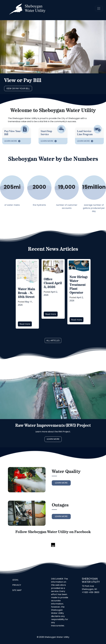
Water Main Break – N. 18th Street (26, 293)
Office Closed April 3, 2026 (53, 283)
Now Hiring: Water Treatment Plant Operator (79, 285)
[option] (27, 294)
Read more (25, 324)
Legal (15, 580)
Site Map (17, 590)
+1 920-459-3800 (91, 592)
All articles (53, 340)
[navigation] (99, 8)
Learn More (11, 141)
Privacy (17, 585)
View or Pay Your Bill (18, 88)
